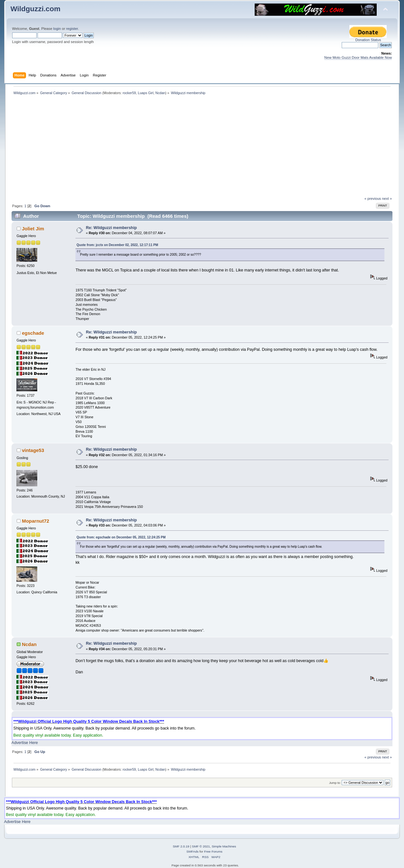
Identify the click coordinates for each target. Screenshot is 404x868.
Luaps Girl (146, 93)
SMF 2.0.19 (181, 846)
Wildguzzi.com (36, 9)
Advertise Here (25, 743)
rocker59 (129, 93)
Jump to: (335, 783)
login (57, 29)
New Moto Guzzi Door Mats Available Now (358, 58)
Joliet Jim (33, 229)
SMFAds (193, 851)
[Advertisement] (202, 148)
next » (387, 199)
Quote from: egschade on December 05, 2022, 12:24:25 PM (121, 537)
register (72, 29)
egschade (33, 333)
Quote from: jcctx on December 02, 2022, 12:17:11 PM (117, 245)
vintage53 (33, 450)
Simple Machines (224, 846)
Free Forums (213, 851)
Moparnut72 (35, 521)
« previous (373, 199)
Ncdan (160, 93)
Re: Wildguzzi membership (111, 228)
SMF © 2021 (201, 846)
